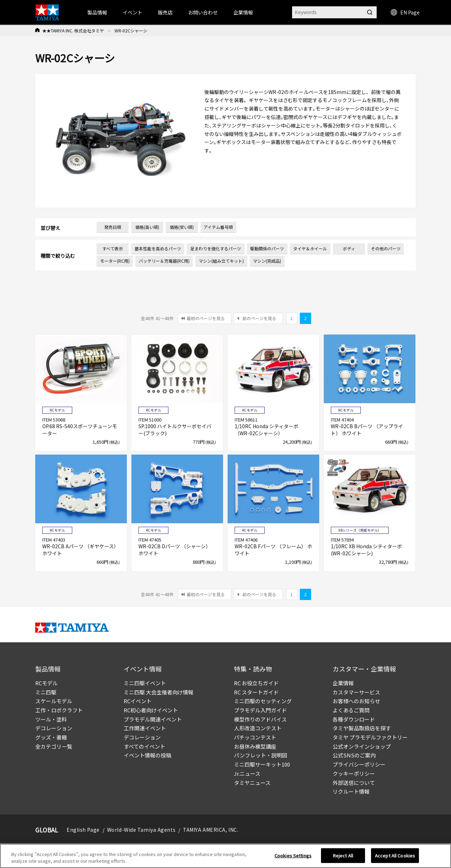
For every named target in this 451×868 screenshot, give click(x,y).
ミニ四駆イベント (145, 683)
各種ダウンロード (354, 719)
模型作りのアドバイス (260, 719)
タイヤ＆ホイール (310, 248)
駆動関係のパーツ (267, 248)
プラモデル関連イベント (153, 719)
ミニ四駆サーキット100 (262, 764)
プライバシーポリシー (359, 764)
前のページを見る (259, 318)
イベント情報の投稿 (147, 755)
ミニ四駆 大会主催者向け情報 (159, 692)
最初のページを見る (206, 318)
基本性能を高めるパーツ (158, 248)
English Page (83, 830)
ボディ (349, 248)
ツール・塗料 (51, 719)
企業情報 (343, 683)
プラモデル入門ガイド (260, 710)
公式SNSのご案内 (354, 755)
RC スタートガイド (256, 692)
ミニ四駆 (46, 692)
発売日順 (113, 227)
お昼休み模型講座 (255, 746)
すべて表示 (113, 248)
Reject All (343, 858)
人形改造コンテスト (258, 728)
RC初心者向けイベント (151, 710)
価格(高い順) (147, 227)
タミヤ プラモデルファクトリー (370, 737)
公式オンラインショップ (362, 746)
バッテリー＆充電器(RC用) (164, 261)
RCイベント (138, 701)
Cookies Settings (293, 858)
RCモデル (47, 683)
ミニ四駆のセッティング (263, 701)
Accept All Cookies (395, 858)
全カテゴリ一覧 (54, 746)
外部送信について (354, 783)
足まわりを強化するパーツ (216, 248)
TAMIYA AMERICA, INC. (211, 830)
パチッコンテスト (255, 737)
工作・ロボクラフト (59, 710)
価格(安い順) (182, 227)
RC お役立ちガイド (256, 683)
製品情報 (97, 12)
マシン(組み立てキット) (221, 261)
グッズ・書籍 (51, 737)
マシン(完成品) (267, 261)
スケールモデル (54, 701)
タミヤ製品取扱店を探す (362, 728)
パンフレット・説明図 (261, 755)
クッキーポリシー (354, 773)
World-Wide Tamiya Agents (141, 830)
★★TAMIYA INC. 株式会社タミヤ (73, 30)
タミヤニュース (252, 783)
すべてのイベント (144, 746)
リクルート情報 (351, 791)
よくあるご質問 (351, 710)
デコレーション (54, 728)
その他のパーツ (386, 248)
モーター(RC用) (115, 261)
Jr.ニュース (247, 773)
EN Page (405, 12)
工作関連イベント (145, 728)
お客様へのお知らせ (356, 701)
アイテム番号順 (218, 227)
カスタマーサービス (356, 692)
